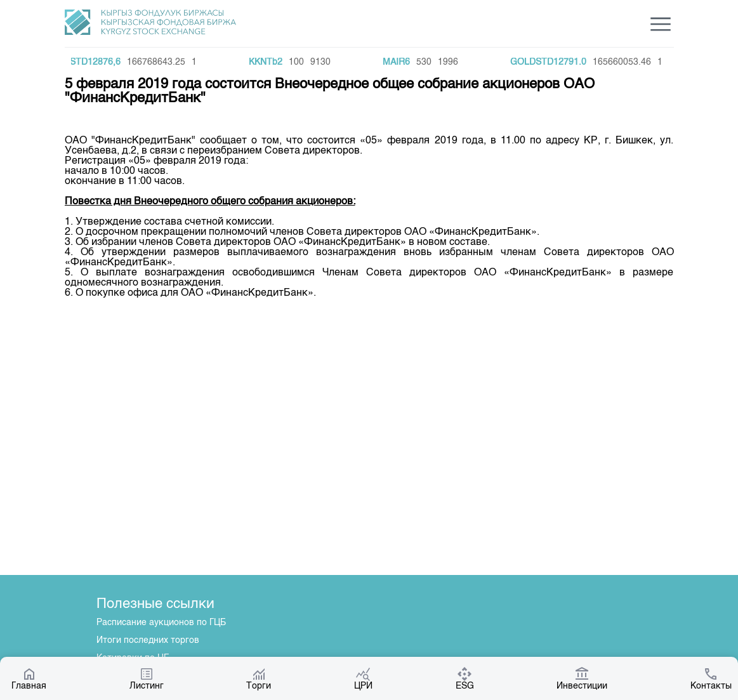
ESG (465, 678)
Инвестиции (582, 678)
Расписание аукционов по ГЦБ (161, 623)
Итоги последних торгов (148, 640)
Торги (259, 678)
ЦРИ (363, 678)
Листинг (147, 678)
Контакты (711, 678)
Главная (29, 678)
